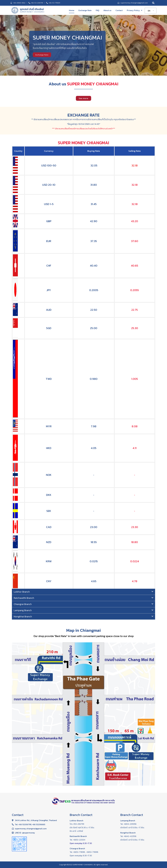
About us (107, 10)
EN (149, 11)
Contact (119, 10)
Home (72, 10)
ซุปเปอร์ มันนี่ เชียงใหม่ (32, 9)
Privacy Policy (135, 10)
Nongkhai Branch (23, 616)
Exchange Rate (85, 10)
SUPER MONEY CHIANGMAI (32, 12)
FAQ (97, 10)
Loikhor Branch (22, 592)
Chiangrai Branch (23, 604)
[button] (83, 98)
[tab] (83, 592)
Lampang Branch (23, 610)
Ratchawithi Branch (24, 598)
